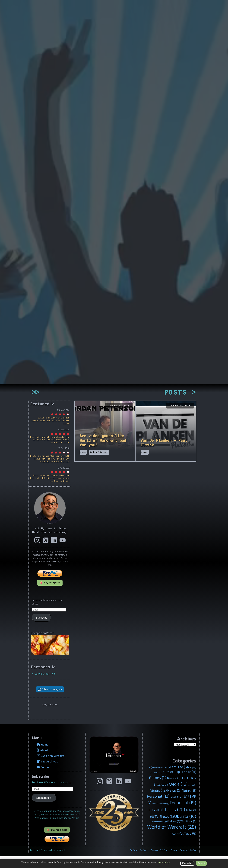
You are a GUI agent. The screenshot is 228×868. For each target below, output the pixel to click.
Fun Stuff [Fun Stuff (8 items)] (169, 784)
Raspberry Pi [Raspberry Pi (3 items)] (178, 809)
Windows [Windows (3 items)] (173, 834)
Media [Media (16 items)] (178, 796)
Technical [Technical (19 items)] (183, 815)
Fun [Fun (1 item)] (155, 785)
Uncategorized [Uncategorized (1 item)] (158, 834)
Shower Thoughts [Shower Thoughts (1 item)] (160, 816)
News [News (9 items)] (174, 803)
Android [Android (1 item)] (159, 780)
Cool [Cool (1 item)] (167, 780)
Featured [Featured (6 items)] (179, 779)
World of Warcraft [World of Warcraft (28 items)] (172, 839)
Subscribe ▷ (44, 810)
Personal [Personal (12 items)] (158, 809)
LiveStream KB (45, 686)
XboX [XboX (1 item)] (175, 846)
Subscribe (42, 630)
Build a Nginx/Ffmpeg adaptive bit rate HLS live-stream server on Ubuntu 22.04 (50, 490)
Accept (201, 863)
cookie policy (163, 862)
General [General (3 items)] (174, 790)
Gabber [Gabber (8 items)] (188, 784)
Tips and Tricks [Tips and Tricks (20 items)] (166, 822)
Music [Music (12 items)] (158, 803)
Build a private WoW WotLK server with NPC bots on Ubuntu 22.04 (51, 433)
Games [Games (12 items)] (159, 790)
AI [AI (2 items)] (151, 780)
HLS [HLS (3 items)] (185, 790)
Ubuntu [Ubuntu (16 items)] (185, 829)
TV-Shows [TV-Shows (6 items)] (164, 829)
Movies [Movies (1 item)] (192, 797)
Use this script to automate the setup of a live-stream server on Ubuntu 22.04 (50, 452)
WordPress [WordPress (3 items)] (188, 834)
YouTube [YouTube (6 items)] (188, 845)
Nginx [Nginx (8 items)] (189, 803)
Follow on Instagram (52, 701)
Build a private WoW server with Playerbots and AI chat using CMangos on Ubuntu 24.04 (50, 471)
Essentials (187, 863)
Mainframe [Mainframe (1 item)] (163, 797)
